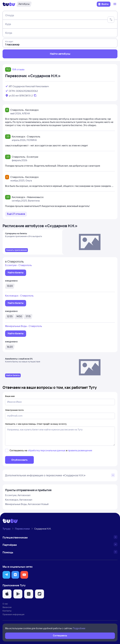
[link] (16, 250)
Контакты (7, 611)
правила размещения (80, 450)
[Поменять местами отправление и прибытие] (111, 20)
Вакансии (7, 607)
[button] (6, 575)
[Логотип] (9, 4)
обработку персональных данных (47, 450)
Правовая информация (13, 614)
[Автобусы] (24, 4)
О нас (5, 604)
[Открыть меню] (115, 4)
